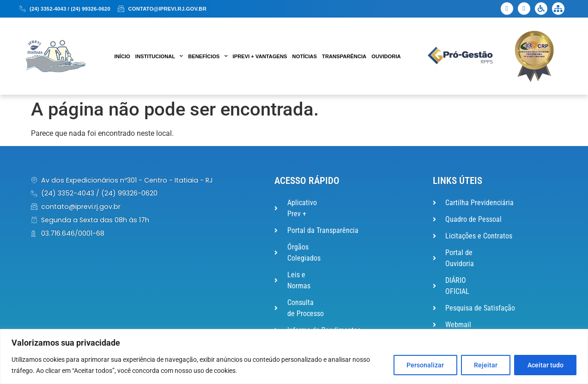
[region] (294, 357)
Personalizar (424, 365)
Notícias (305, 56)
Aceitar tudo (545, 365)
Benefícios (208, 56)
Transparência (344, 56)
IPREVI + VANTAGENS (260, 56)
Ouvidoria (386, 56)
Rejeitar (485, 365)
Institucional (159, 56)
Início (122, 56)
